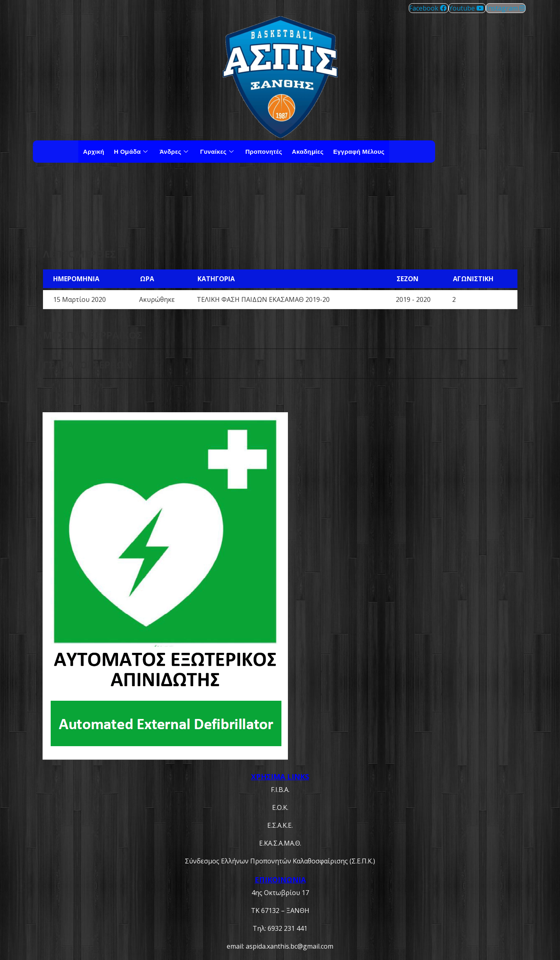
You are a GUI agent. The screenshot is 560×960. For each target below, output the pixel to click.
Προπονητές (264, 151)
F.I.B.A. (280, 790)
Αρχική (94, 151)
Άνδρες (175, 151)
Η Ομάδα (132, 151)
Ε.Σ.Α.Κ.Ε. (280, 825)
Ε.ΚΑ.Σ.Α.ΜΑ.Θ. (280, 843)
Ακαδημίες (308, 151)
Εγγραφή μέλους (359, 151)
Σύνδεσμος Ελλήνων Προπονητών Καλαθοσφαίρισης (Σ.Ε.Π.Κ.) (280, 861)
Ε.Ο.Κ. (280, 807)
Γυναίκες (218, 151)
